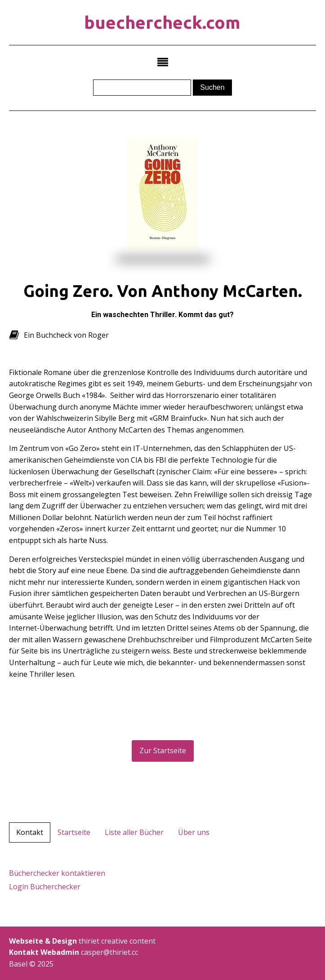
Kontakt (30, 832)
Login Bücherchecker (45, 887)
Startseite (74, 832)
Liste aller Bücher (134, 832)
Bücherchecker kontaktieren (57, 873)
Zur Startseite (163, 750)
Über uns (194, 832)
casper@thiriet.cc (167, 952)
